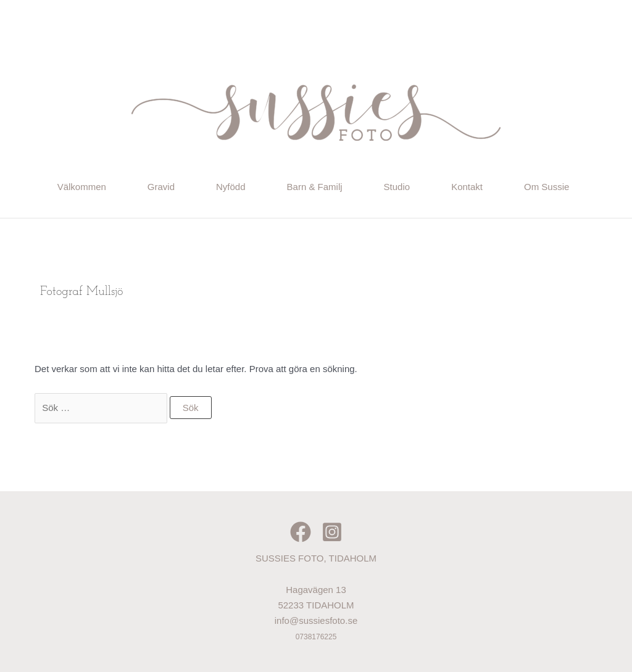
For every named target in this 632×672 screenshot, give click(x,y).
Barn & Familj (315, 187)
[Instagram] (332, 532)
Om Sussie (547, 187)
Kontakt (467, 187)
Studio (397, 187)
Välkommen (82, 187)
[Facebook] (301, 532)
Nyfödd (231, 187)
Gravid (161, 187)
